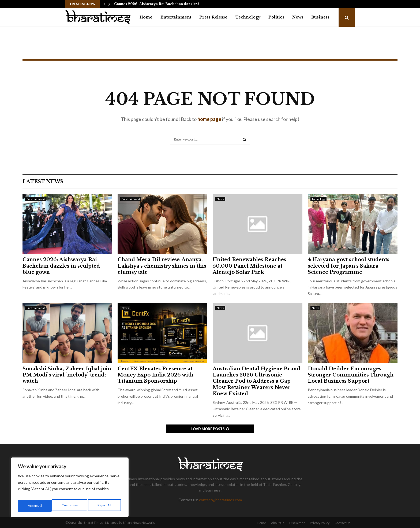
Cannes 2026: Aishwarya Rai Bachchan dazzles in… (159, 4)
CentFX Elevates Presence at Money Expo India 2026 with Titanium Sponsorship (155, 375)
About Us (278, 523)
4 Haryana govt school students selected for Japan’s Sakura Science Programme (349, 266)
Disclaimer (297, 523)
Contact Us (342, 523)
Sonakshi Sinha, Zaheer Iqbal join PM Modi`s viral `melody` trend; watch (67, 375)
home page (209, 119)
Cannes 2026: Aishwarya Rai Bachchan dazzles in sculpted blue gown (61, 266)
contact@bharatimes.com (220, 500)
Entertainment (176, 17)
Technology (248, 17)
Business (320, 17)
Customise (35, 506)
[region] (70, 489)
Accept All (105, 506)
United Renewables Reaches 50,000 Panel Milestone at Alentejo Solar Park (250, 266)
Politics (276, 17)
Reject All (70, 506)
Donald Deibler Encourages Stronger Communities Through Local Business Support (351, 375)
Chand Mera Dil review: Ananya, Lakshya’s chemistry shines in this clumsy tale (162, 266)
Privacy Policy (320, 523)
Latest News (43, 182)
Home (146, 17)
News (298, 17)
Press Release (213, 17)
